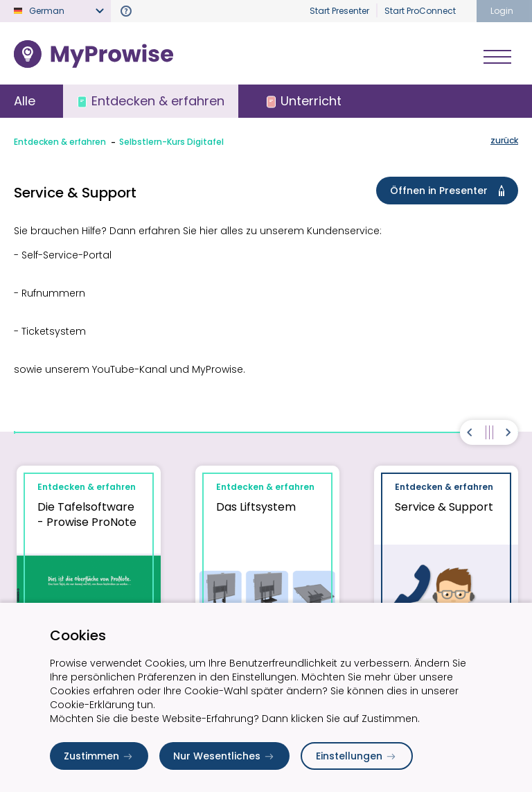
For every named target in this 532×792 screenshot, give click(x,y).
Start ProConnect (420, 11)
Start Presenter (339, 11)
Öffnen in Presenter (450, 191)
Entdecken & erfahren (60, 142)
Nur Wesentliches (224, 756)
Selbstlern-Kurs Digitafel (171, 142)
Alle (25, 101)
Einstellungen (357, 756)
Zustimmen (99, 756)
